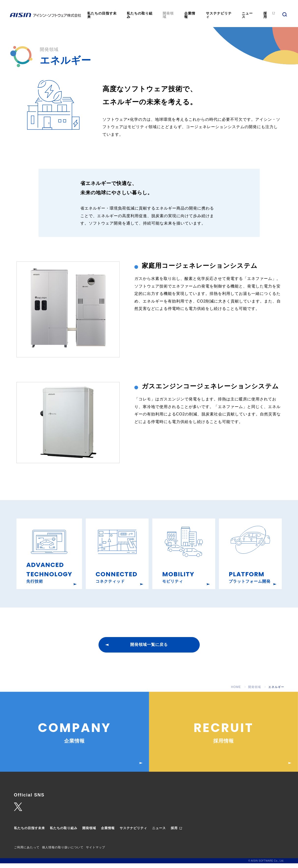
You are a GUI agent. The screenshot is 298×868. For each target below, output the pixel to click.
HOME (236, 692)
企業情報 (190, 15)
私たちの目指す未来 (102, 15)
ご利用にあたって (27, 852)
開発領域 (168, 15)
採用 (265, 15)
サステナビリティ (219, 15)
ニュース (247, 15)
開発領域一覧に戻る (149, 649)
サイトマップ (96, 852)
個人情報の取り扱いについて (63, 852)
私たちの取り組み (140, 15)
